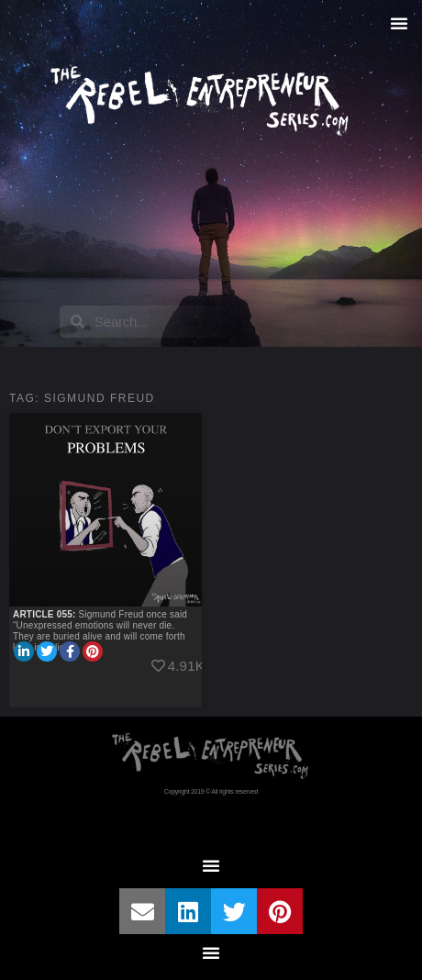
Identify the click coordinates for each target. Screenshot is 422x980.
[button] (399, 23)
